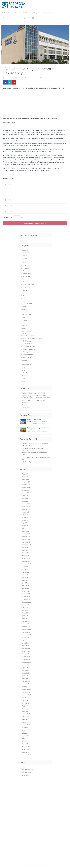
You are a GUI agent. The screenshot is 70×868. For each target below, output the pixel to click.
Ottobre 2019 (26, 660)
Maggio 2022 (25, 580)
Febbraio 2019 (26, 681)
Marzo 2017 (25, 744)
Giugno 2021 (25, 610)
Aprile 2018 (25, 709)
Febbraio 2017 (26, 747)
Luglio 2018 (25, 700)
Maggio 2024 (25, 529)
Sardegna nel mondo (29, 349)
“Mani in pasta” (26, 408)
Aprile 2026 (25, 477)
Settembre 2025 (26, 490)
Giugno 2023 (25, 548)
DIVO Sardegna (28, 341)
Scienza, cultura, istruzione (31, 352)
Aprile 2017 (25, 741)
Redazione (8, 78)
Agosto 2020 (26, 638)
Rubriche (24, 334)
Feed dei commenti (27, 772)
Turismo (24, 381)
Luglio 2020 (25, 640)
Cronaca (24, 309)
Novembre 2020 (26, 629)
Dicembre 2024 (26, 509)
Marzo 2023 (25, 553)
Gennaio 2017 (25, 750)
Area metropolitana (33, 78)
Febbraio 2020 (26, 649)
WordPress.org (26, 775)
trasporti (24, 378)
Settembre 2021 (26, 602)
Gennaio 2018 (25, 717)
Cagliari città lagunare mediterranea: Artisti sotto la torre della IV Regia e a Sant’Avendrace (36, 397)
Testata (24, 376)
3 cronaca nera (26, 253)
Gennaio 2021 (25, 624)
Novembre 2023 (26, 539)
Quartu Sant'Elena (28, 285)
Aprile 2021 (25, 616)
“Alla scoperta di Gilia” (28, 405)
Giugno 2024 (25, 526)
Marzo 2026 (25, 479)
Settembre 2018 (26, 695)
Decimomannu (27, 268)
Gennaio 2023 (26, 559)
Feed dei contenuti (27, 770)
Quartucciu (26, 287)
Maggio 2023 (25, 550)
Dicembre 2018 (26, 687)
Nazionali (24, 326)
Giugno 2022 (25, 578)
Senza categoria (26, 365)
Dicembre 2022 (26, 561)
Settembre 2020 (26, 635)
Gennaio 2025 (26, 507)
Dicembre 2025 (26, 485)
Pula (24, 282)
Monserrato (27, 277)
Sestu (25, 296)
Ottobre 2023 (26, 542)
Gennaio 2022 (26, 591)
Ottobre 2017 (26, 725)
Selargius (26, 293)
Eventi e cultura (28, 344)
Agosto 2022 (25, 572)
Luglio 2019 (25, 668)
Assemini (26, 263)
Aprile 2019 (25, 676)
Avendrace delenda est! (38, 448)
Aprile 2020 (25, 643)
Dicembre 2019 (26, 654)
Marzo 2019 (25, 679)
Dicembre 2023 (26, 537)
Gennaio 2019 (25, 684)
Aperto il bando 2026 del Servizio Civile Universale (33, 401)
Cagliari (24, 307)
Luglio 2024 (25, 523)
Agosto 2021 (25, 605)
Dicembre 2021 (26, 594)
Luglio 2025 (25, 496)
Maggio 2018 (25, 706)
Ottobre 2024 (26, 515)
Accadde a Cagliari (28, 336)
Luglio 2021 (25, 608)
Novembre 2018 (26, 690)
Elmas (25, 271)
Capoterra (26, 266)
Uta (24, 301)
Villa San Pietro (27, 304)
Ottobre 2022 (26, 567)
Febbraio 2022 (26, 589)
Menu (63, 3)
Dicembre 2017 (26, 720)
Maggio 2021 (25, 613)
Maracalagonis (27, 274)
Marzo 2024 (25, 531)
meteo (25, 362)
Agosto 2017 (25, 730)
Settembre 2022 (26, 569)
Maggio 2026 (25, 474)
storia (23, 370)
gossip (23, 317)
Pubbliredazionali (26, 331)
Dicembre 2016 (26, 752)
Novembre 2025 (26, 488)
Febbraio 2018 (26, 714)
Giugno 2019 (25, 670)
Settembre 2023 (26, 545)
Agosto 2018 (25, 698)
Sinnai (25, 298)
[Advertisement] (35, 104)
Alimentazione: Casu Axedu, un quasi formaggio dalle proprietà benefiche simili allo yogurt (35, 453)
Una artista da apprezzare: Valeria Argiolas (35, 445)
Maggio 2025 (25, 501)
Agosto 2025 (25, 493)
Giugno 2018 (25, 703)
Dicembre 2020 (26, 627)
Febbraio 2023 (26, 556)
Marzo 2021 (25, 619)
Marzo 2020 (25, 646)
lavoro (23, 323)
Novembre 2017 (26, 722)
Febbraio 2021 (26, 621)
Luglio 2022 (25, 575)
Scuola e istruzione (29, 355)
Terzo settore (27, 357)
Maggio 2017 (25, 739)
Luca (23, 457)
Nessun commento (47, 78)
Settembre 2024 (26, 518)
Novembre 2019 (26, 657)
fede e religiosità (27, 315)
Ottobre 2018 (26, 692)
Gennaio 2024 (26, 534)
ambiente (24, 258)
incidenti (24, 320)
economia (24, 312)
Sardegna (24, 360)
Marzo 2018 (25, 711)
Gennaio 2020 (26, 651)
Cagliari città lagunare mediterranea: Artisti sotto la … (38, 421)
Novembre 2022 (26, 564)
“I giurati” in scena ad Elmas (37, 462)
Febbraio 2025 (26, 504)
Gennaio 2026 (26, 482)
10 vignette (25, 250)
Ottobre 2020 (26, 632)
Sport (23, 368)
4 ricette (24, 256)
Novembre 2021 (26, 597)
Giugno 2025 (25, 498)
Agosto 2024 (26, 520)
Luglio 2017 (25, 733)
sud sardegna (25, 373)
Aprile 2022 (25, 583)
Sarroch (25, 290)
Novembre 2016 (26, 755)
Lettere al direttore (29, 347)
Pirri (24, 279)
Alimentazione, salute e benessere (33, 338)
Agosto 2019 (25, 665)
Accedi (24, 767)
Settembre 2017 (26, 728)
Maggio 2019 (25, 673)
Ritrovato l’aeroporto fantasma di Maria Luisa (36, 458)
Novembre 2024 (26, 512)
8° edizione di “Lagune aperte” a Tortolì (33, 393)
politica (24, 328)
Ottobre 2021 (26, 599)
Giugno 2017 (25, 736)
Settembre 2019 (26, 662)
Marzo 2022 (25, 586)
